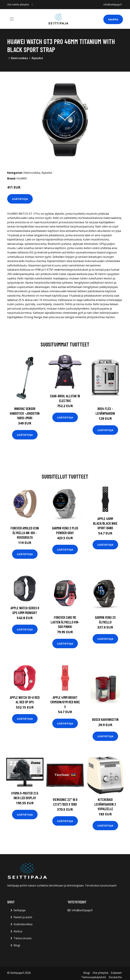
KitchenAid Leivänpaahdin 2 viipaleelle (105, 804)
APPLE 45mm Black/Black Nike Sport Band (105, 523)
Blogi (17, 945)
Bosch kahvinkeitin (105, 719)
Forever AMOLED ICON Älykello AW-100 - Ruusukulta (25, 533)
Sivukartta (115, 977)
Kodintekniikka (23, 924)
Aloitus (18, 931)
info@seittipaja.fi (113, 4)
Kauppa (113, 19)
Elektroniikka (19, 58)
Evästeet (116, 973)
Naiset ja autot (23, 917)
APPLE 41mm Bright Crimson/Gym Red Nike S (65, 702)
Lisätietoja (20, 199)
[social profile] (32, 5)
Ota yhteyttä (100, 973)
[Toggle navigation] (12, 19)
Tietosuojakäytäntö (94, 977)
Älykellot (37, 58)
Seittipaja (19, 910)
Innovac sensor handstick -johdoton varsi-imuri (25, 413)
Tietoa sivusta (22, 938)
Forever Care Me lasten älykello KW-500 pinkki (65, 622)
